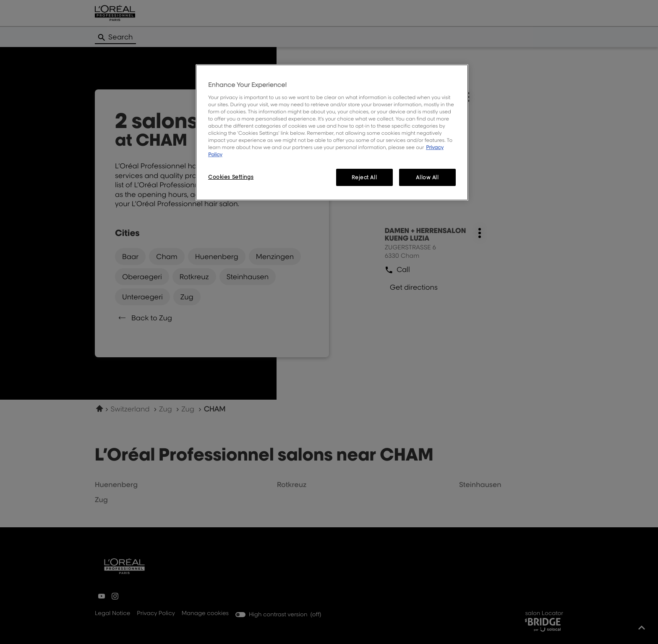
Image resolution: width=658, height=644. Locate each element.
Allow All (427, 177)
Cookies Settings (231, 177)
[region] (332, 132)
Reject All (364, 177)
